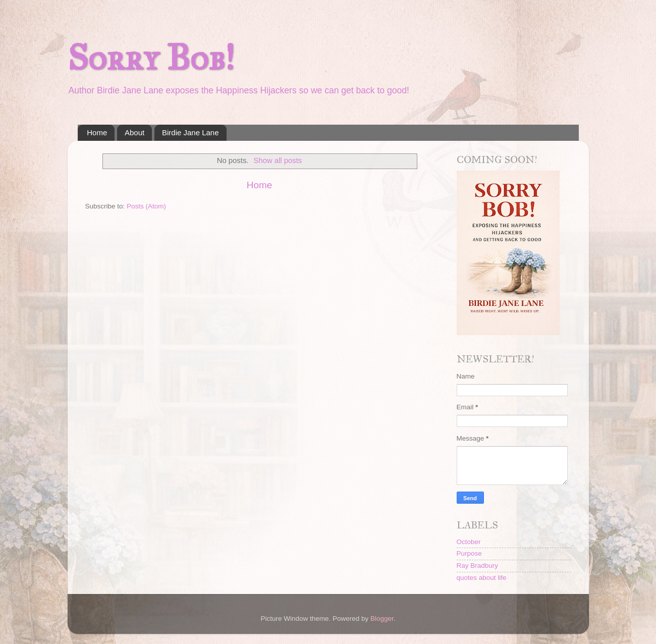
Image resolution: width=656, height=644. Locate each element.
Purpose (469, 553)
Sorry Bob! (151, 58)
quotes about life (482, 578)
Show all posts (278, 160)
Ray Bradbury (478, 566)
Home (97, 132)
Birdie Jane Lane (190, 132)
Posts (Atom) (146, 206)
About (134, 132)
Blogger (382, 619)
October (469, 542)
